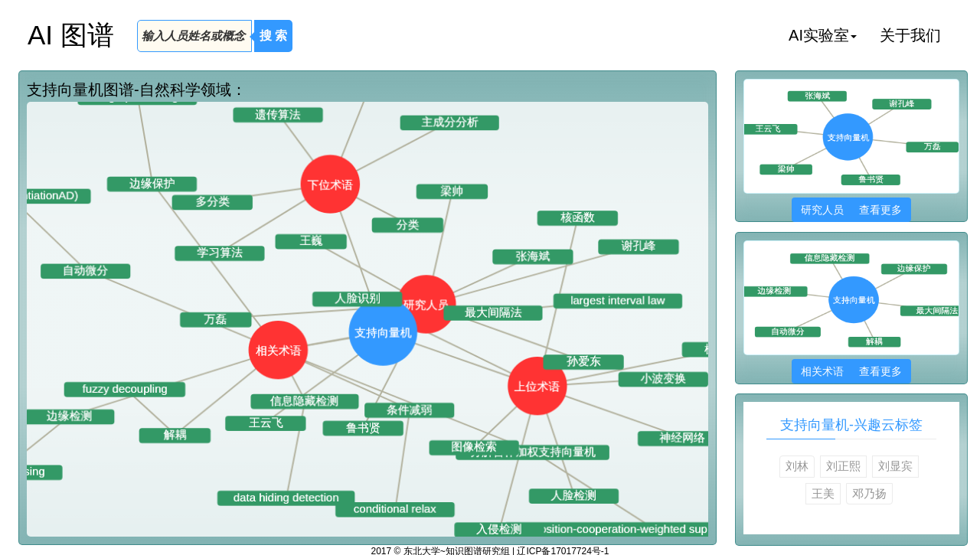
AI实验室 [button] (823, 35)
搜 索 (273, 36)
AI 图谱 (71, 35)
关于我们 (910, 35)
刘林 (797, 466)
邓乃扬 (869, 493)
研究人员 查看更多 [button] (851, 210)
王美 (823, 493)
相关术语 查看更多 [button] (851, 371)
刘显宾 (895, 466)
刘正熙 (843, 466)
